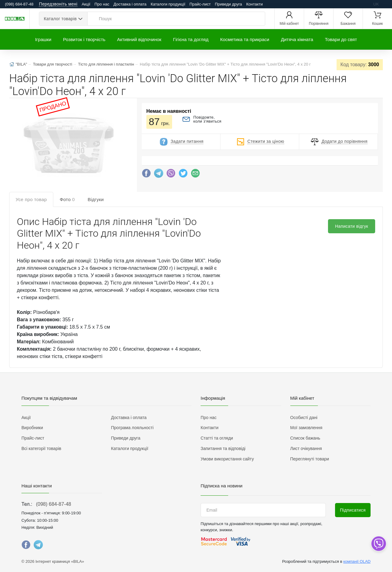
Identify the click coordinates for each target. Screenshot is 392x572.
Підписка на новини (222, 486)
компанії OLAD (357, 561)
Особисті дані (304, 418)
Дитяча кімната (297, 39)
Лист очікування (306, 448)
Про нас (102, 4)
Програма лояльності (132, 428)
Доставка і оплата (130, 4)
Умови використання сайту (227, 459)
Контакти (254, 4)
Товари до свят (341, 39)
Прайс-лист (200, 4)
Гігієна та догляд (191, 39)
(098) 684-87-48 (53, 504)
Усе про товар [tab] (31, 199)
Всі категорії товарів (41, 448)
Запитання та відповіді (223, 448)
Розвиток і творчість (84, 39)
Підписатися (353, 510)
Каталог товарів (60, 19)
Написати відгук (352, 226)
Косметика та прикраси (245, 39)
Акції (86, 4)
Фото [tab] (67, 199)
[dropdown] (378, 544)
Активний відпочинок (139, 39)
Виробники (32, 428)
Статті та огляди (217, 438)
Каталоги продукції (168, 4)
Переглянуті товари (310, 459)
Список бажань (305, 438)
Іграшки (43, 39)
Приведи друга (228, 4)
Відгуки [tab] (96, 199)
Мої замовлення (306, 428)
